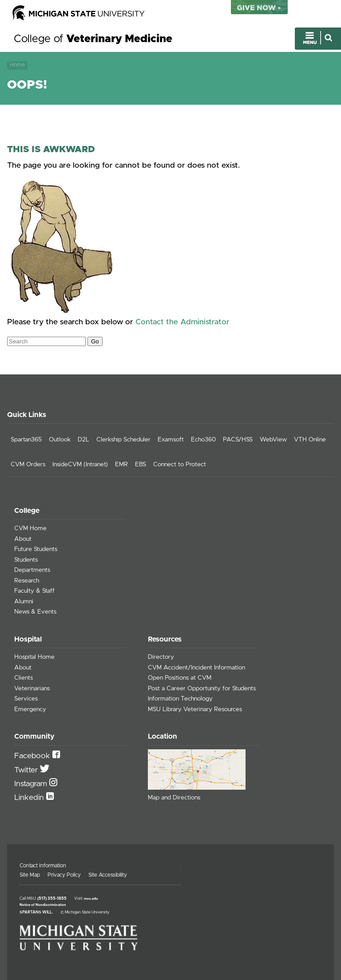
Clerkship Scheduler (123, 440)
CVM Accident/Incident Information (196, 668)
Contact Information (43, 866)
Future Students (36, 549)
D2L (83, 440)
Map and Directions (174, 798)
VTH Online (310, 440)
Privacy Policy (64, 875)
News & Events (35, 612)
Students (26, 560)
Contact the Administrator (182, 322)
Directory (161, 657)
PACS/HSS (238, 440)
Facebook (33, 756)
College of (93, 39)
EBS (141, 464)
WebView (273, 440)
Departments (32, 570)
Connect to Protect (180, 464)
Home (17, 65)
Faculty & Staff (34, 591)
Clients (24, 678)
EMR (121, 464)
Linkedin (30, 798)
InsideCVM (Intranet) (80, 464)
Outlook (60, 440)
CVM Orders (28, 464)
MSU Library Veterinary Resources (195, 709)
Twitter (27, 770)
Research (27, 581)
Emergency (30, 709)
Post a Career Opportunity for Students (202, 689)
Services (26, 699)
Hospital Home (34, 657)
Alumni (24, 602)
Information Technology (180, 699)
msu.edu (91, 899)
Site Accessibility (108, 875)
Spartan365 (26, 440)
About (23, 539)
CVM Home (30, 528)
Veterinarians (32, 689)
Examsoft (171, 440)
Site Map (30, 875)
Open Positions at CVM (180, 678)
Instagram (32, 784)
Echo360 (203, 440)
